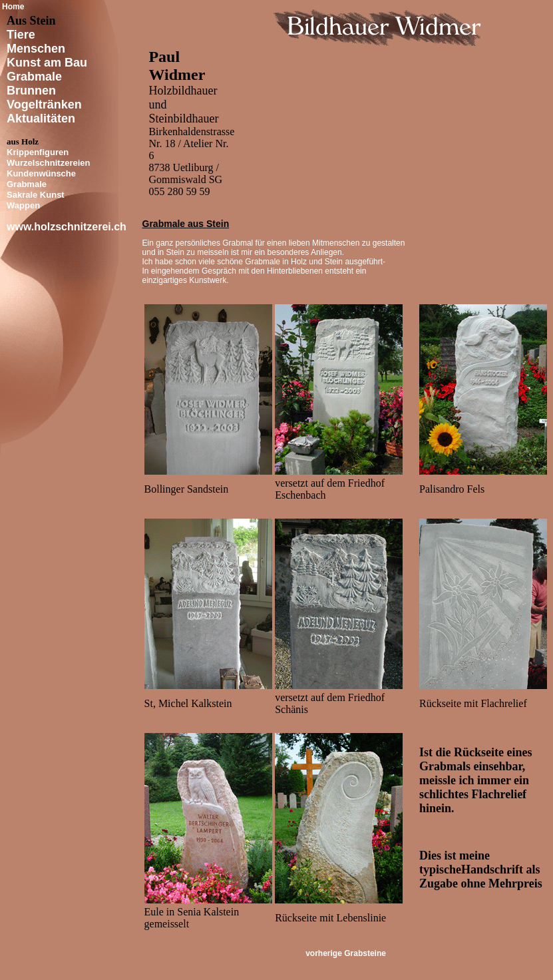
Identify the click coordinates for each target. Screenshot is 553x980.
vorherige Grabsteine (346, 953)
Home (13, 7)
